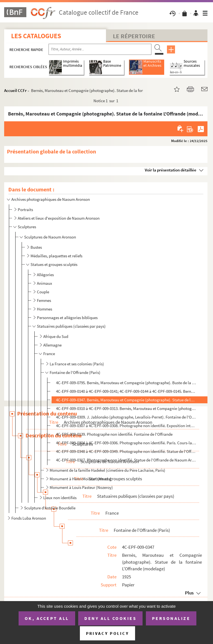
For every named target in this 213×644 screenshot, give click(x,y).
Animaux (45, 283)
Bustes (36, 247)
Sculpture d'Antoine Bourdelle (50, 508)
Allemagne (52, 345)
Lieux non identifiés (60, 498)
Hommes (45, 309)
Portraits (25, 210)
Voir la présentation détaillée (171, 170)
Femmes (44, 300)
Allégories (45, 275)
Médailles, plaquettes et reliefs (56, 256)
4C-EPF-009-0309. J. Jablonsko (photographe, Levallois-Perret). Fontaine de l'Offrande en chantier (126, 417)
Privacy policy (107, 633)
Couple (43, 292)
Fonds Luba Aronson (29, 518)
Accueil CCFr (15, 90)
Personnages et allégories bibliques (67, 318)
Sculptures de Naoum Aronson (50, 237)
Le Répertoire (134, 36)
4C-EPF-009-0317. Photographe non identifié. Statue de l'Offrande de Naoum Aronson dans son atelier (126, 460)
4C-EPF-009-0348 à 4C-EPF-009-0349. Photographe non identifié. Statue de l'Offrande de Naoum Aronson (126, 451)
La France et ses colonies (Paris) (77, 364)
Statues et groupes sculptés (54, 264)
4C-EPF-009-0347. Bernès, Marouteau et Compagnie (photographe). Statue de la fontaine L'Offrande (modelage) (126, 400)
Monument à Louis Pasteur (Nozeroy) (81, 487)
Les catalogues (36, 36)
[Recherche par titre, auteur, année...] (100, 49)
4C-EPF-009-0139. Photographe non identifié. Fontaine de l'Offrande (114, 434)
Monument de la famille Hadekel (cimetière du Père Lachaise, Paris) (107, 470)
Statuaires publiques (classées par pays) (71, 326)
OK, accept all (47, 618)
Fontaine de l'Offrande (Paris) (75, 372)
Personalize (171, 618)
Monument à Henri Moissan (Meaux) (81, 479)
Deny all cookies (110, 618)
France (49, 354)
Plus (189, 593)
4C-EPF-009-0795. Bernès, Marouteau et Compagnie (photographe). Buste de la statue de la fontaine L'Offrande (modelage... (126, 383)
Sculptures (27, 227)
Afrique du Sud (56, 336)
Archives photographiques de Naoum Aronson (51, 199)
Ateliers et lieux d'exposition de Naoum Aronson (59, 218)
